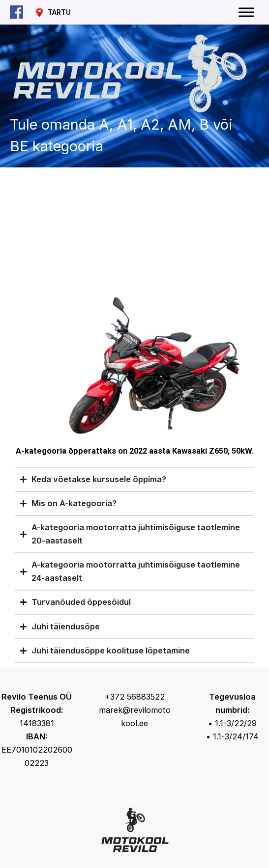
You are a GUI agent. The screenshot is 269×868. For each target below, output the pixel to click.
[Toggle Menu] (246, 12)
